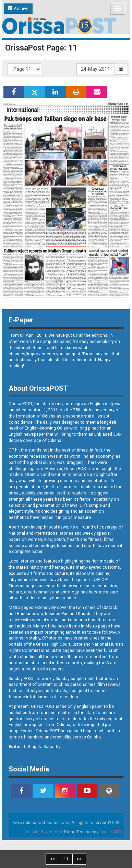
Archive (18, 8)
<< (52, 859)
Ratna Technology (81, 832)
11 (66, 859)
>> (79, 859)
